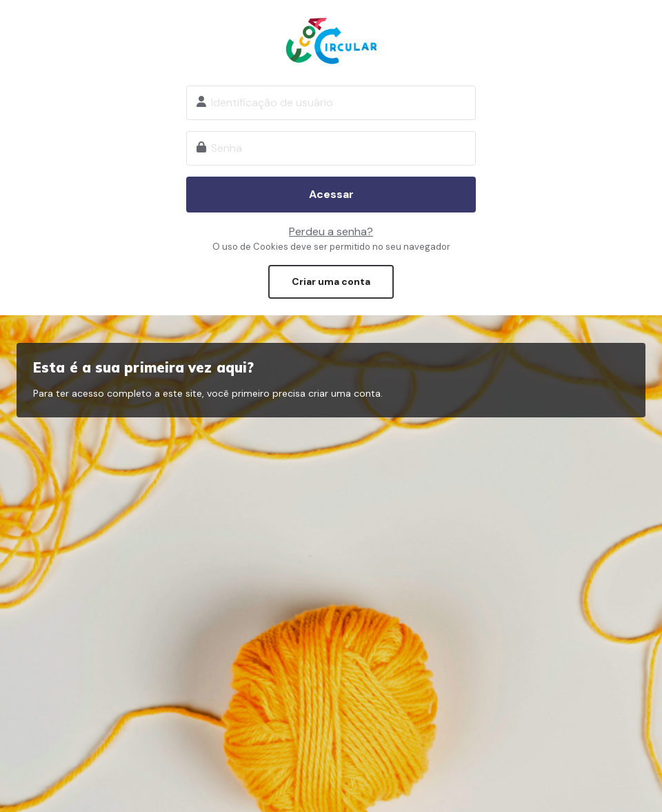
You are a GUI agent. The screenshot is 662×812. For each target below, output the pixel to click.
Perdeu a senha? (331, 231)
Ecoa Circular (331, 41)
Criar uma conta (331, 281)
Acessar (331, 194)
